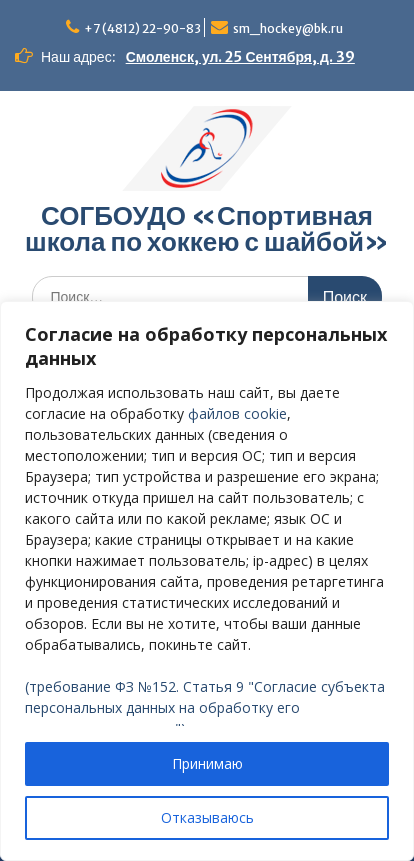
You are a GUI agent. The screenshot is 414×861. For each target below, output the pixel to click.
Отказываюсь (207, 817)
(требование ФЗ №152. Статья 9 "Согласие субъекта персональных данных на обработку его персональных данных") (205, 707)
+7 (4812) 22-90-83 (142, 28)
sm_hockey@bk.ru (288, 28)
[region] (207, 581)
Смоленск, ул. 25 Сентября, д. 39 (240, 57)
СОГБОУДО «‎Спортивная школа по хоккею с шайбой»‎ (207, 228)
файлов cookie (237, 413)
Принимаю (207, 763)
